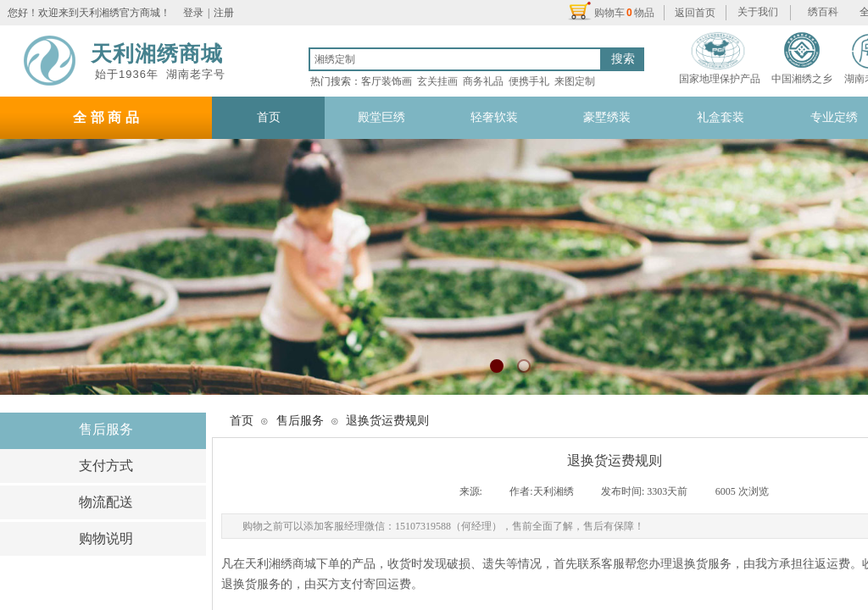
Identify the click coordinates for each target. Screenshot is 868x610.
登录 (193, 13)
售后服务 (106, 429)
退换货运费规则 (387, 421)
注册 (224, 13)
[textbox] (455, 59)
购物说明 (106, 538)
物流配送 (106, 502)
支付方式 (106, 466)
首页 (242, 421)
